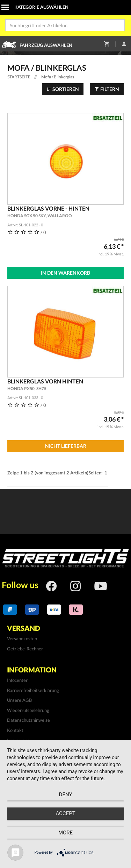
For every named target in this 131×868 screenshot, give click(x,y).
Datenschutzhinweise (28, 720)
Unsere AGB (19, 700)
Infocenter (17, 680)
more (65, 833)
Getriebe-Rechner (25, 649)
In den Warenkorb (65, 273)
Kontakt (15, 730)
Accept (65, 813)
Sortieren (63, 89)
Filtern (107, 89)
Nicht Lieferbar (66, 446)
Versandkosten (22, 638)
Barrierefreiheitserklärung (33, 690)
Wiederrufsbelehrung (28, 710)
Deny (66, 795)
